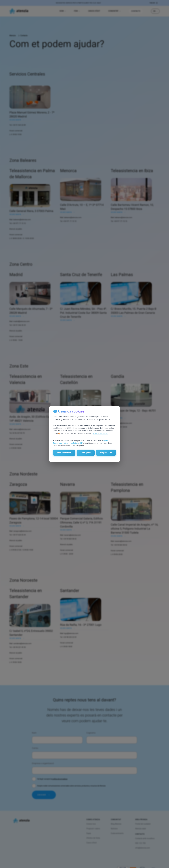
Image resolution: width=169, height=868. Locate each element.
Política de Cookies (100, 433)
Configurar (86, 453)
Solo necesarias (64, 453)
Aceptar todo (106, 453)
